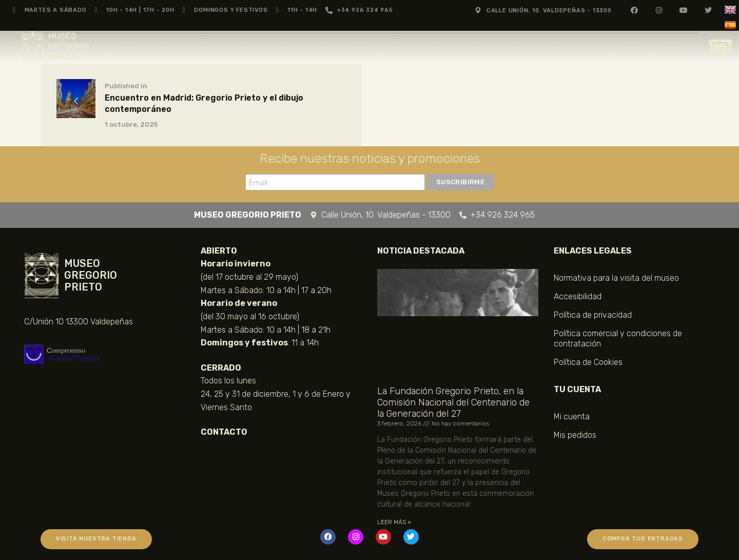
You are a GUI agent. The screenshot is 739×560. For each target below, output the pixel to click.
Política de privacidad (593, 315)
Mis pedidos (575, 435)
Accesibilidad (578, 296)
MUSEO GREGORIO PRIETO (69, 46)
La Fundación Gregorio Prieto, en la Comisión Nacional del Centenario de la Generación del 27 (453, 403)
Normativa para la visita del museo (616, 278)
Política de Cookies (588, 362)
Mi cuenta (572, 417)
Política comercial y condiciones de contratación (618, 339)
